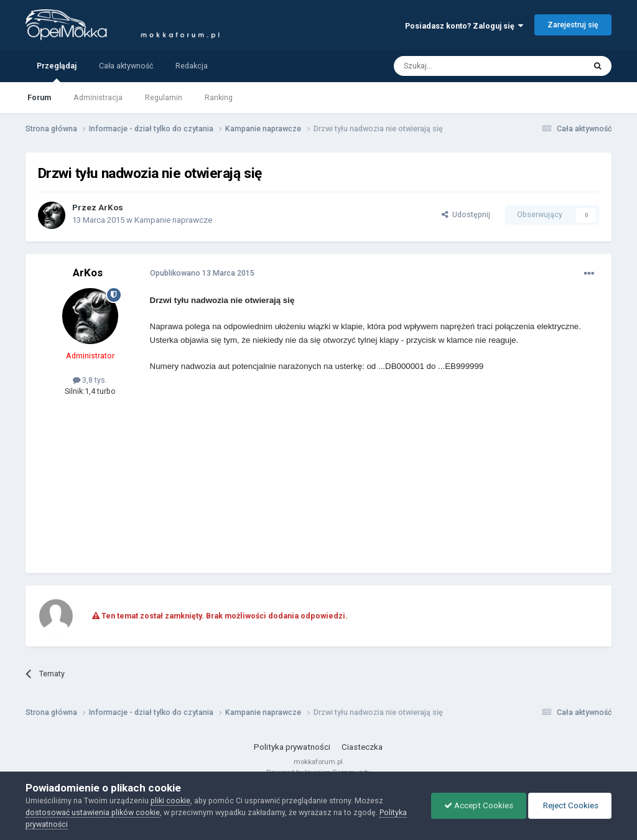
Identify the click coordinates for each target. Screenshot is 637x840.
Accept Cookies (479, 805)
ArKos (111, 208)
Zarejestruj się (573, 25)
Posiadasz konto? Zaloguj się (464, 26)
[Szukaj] (461, 66)
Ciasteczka (362, 747)
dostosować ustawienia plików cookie (93, 812)
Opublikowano (202, 273)
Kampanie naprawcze (173, 220)
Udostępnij (466, 214)
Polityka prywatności (292, 747)
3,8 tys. (90, 380)
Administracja (98, 97)
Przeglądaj (57, 72)
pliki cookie (170, 800)
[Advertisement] (295, 474)
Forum (39, 97)
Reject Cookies (570, 805)
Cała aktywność (126, 66)
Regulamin (164, 97)
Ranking (219, 97)
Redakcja (192, 66)
